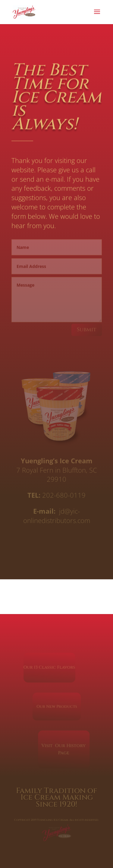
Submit (87, 329)
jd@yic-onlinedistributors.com (57, 515)
